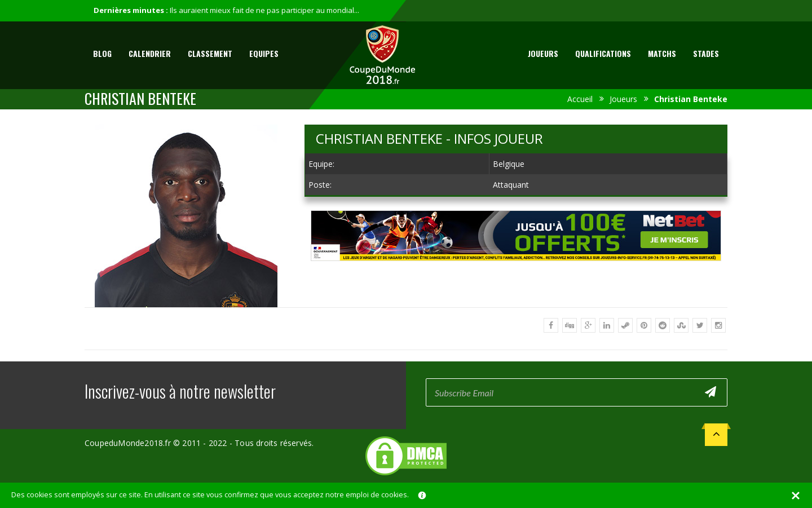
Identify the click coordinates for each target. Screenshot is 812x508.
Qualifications (603, 53)
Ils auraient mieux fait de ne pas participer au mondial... (264, 10)
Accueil (580, 99)
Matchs (662, 53)
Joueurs (543, 53)
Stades (706, 53)
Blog (102, 53)
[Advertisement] (516, 271)
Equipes (264, 53)
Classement (210, 53)
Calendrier (150, 53)
